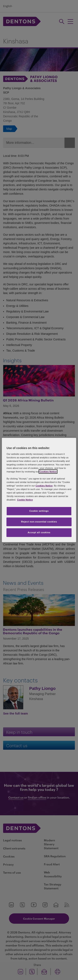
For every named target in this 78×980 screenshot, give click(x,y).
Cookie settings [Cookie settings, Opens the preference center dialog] (39, 511)
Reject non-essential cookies (39, 522)
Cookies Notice (48, 472)
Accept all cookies (39, 532)
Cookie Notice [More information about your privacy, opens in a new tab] (25, 500)
